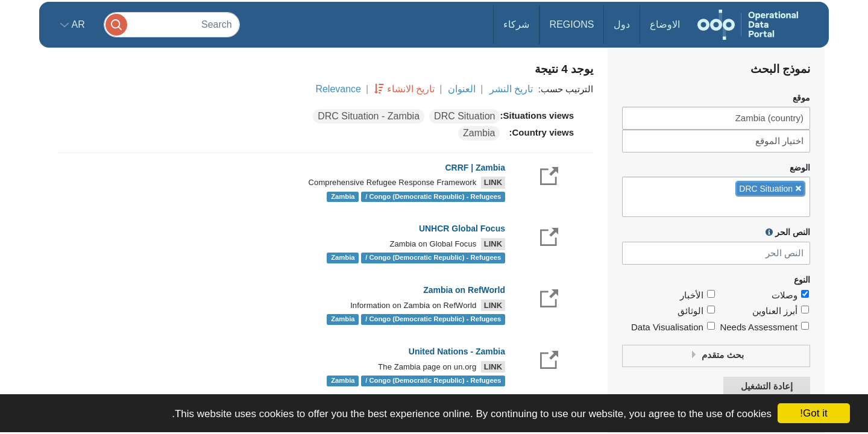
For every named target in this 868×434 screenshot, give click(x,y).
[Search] (172, 24)
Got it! (813, 413)
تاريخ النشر (511, 89)
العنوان (462, 89)
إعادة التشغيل (767, 387)
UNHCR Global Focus (462, 228)
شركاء (516, 24)
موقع (801, 98)
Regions (572, 24)
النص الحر (788, 232)
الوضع (800, 168)
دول (622, 24)
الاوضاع (665, 24)
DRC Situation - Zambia (369, 116)
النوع (802, 280)
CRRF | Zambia (475, 168)
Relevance (338, 89)
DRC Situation (464, 116)
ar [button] (77, 24)
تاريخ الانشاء (411, 89)
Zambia (479, 133)
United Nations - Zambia (457, 351)
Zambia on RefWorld (464, 290)
